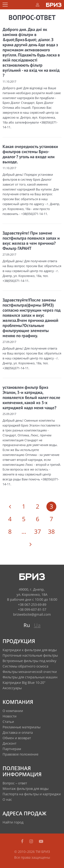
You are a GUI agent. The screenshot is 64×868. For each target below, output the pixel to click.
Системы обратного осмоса (25, 666)
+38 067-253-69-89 (32, 605)
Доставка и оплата (18, 732)
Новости (10, 716)
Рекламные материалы (22, 727)
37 (38, 531)
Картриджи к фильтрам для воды (30, 650)
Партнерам (12, 749)
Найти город (13, 822)
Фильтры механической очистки (30, 672)
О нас (7, 799)
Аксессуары (12, 688)
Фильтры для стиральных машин (30, 677)
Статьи (8, 722)
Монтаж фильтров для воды (26, 789)
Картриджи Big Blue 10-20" (24, 683)
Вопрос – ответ (15, 783)
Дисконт (9, 743)
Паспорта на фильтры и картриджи (32, 794)
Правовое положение (20, 754)
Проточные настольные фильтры (30, 655)
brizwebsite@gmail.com (32, 614)
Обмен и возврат (17, 738)
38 (51, 531)
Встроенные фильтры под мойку (29, 661)
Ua (37, 625)
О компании (13, 711)
